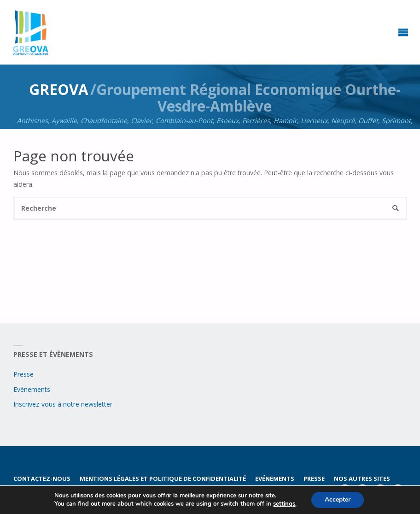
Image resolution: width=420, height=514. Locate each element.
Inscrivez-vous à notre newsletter (63, 404)
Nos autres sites (362, 479)
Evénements (32, 389)
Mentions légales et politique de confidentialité (163, 479)
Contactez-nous (42, 479)
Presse (23, 374)
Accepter (338, 499)
